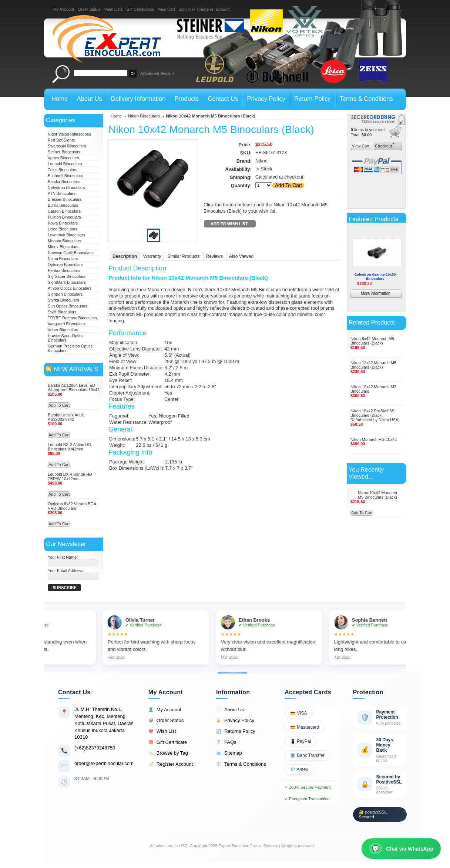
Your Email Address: (66, 571)
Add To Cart (59, 405)
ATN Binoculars (62, 193)
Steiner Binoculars (64, 152)
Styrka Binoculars (63, 300)
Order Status (89, 9)
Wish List (162, 731)
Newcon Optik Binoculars (70, 253)
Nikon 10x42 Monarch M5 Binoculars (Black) (377, 495)
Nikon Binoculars (63, 259)
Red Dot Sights (61, 140)
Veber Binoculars (63, 330)
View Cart (166, 9)
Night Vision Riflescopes (69, 134)
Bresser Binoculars (65, 199)
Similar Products (183, 256)
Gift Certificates (140, 9)
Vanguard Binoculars (66, 324)
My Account (64, 9)
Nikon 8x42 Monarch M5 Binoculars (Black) (372, 341)
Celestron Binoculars (66, 187)
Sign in (185, 9)
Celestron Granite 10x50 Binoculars (375, 276)
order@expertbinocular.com (104, 763)
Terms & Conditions (241, 764)
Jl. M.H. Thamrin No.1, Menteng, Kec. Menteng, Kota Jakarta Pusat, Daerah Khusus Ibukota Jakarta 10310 (104, 723)
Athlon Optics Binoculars (70, 288)
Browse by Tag (168, 753)
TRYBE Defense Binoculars (72, 318)
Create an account (213, 9)
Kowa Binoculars (63, 223)
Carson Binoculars (64, 211)
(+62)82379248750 (95, 748)
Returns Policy (236, 731)
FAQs (226, 742)
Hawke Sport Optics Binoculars (66, 338)
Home (116, 116)
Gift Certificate (168, 742)
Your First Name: (63, 557)
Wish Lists (114, 9)
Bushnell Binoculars (66, 176)
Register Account (171, 764)
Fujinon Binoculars (64, 217)
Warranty (152, 256)
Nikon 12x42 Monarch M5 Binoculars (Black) (373, 365)
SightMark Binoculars (67, 282)
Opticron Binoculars (65, 265)
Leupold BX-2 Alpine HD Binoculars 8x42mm (69, 447)
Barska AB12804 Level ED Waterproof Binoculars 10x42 (74, 388)
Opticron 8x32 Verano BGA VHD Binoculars (72, 506)
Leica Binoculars (63, 229)
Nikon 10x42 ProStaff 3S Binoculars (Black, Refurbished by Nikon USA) (375, 415)
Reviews (214, 256)
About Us (230, 710)
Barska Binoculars (64, 182)
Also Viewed (241, 256)
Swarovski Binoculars (67, 146)
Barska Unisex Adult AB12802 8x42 (66, 417)
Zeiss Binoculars (63, 170)
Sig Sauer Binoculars (67, 276)
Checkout (383, 146)
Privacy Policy (235, 721)
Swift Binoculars (62, 312)
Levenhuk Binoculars (66, 235)
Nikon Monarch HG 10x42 (374, 439)
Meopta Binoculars (64, 241)
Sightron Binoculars (65, 294)
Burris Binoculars (63, 205)
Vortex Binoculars (63, 158)
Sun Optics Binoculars (68, 306)
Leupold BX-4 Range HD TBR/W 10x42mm (70, 476)
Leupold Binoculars (65, 164)
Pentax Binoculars (64, 270)
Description (125, 256)
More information (387, 294)
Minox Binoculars (63, 247)
